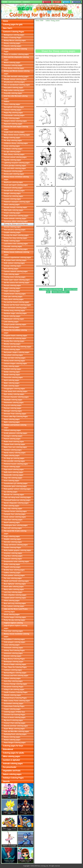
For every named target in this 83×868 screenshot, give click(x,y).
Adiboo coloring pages (12, 678)
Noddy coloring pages (12, 241)
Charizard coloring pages (13, 188)
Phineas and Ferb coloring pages (16, 676)
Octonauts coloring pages (13, 648)
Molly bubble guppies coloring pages (18, 550)
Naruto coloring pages (12, 316)
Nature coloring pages (12, 774)
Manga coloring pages (12, 138)
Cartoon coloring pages (13, 110)
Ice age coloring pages (12, 152)
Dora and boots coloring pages (15, 308)
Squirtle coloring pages (12, 160)
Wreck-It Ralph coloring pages (15, 664)
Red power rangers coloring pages (17, 352)
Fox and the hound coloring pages (16, 302)
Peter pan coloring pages (13, 297)
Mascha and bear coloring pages (16, 726)
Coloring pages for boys (13, 746)
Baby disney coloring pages (14, 154)
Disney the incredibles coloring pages (15, 331)
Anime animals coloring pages (15, 219)
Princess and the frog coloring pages (18, 347)
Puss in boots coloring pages (15, 717)
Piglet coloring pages (12, 456)
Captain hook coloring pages (15, 444)
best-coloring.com (43, 866)
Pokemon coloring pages (13, 65)
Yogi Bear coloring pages (13, 556)
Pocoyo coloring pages (12, 285)
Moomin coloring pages (13, 656)
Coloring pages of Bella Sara (14, 712)
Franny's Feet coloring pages (15, 723)
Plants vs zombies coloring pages (16, 54)
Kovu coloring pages (12, 481)
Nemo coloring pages (12, 419)
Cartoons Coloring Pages (13, 32)
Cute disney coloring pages (14, 68)
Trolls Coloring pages (12, 118)
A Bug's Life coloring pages (14, 690)
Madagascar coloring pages (14, 35)
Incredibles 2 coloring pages (14, 639)
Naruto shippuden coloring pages (16, 503)
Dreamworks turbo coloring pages (16, 562)
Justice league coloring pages (15, 617)
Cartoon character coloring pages (16, 397)
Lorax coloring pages (12, 645)
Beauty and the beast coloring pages (17, 305)
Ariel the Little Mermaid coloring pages (16, 97)
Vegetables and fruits (12, 771)
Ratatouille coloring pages (14, 475)
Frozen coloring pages (12, 213)
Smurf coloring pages (12, 523)
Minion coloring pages (12, 63)
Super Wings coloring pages (14, 729)
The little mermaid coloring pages (16, 76)
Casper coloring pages (12, 709)
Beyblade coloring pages (13, 400)
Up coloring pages (11, 492)
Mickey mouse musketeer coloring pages (16, 635)
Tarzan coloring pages (12, 467)
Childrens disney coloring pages (16, 143)
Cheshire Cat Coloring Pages (15, 715)
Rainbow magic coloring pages (15, 313)
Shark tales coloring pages (14, 587)
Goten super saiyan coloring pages (17, 280)
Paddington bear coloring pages (16, 525)
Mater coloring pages (12, 383)
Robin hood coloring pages (14, 442)
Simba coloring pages (12, 372)
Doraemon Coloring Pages (14, 687)
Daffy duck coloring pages (14, 472)
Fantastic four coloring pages (15, 514)
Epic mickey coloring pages (14, 394)
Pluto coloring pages (12, 506)
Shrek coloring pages (12, 614)
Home (5, 2)
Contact (26, 2)
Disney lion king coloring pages (16, 238)
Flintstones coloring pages (14, 403)
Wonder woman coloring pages (15, 79)
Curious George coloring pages (15, 684)
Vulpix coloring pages (12, 291)
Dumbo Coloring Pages (12, 548)
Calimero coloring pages (13, 670)
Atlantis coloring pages (12, 695)
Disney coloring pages (12, 43)
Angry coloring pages (12, 536)
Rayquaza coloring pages (13, 171)
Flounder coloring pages (13, 246)
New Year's (8, 28)
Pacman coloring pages (13, 408)
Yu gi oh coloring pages (13, 405)
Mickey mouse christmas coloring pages (16, 178)
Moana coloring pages (12, 737)
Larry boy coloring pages (13, 592)
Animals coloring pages (13, 764)
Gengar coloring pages (12, 193)
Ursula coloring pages (12, 350)
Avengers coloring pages (13, 436)
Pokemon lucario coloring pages (16, 464)
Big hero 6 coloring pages (13, 720)
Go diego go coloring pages (14, 458)
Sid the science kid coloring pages (17, 283)
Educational (8, 749)
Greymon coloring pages (13, 553)
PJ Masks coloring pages (13, 149)
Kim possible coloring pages (14, 461)
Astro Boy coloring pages (13, 681)
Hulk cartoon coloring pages (14, 263)
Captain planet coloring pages (15, 598)
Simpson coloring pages (13, 559)
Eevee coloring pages (12, 146)
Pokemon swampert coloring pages (17, 202)
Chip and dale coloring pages (15, 358)
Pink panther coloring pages (14, 576)
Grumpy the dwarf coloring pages (16, 235)
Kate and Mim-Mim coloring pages (16, 731)
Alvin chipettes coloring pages (15, 595)
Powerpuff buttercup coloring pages (17, 500)
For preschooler (10, 767)
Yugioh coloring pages (12, 567)
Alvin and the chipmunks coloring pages (16, 58)
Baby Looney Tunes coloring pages (17, 701)
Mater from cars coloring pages (15, 447)
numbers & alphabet (11, 760)
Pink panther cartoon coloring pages (17, 489)
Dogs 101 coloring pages (13, 478)
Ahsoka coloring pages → (61, 292)
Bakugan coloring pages (13, 411)
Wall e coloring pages (12, 422)
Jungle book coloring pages (14, 132)
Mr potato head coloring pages (15, 260)
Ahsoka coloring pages (12, 227)
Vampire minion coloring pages (15, 121)
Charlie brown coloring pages (15, 294)
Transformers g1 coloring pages (16, 483)
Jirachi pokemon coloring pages (16, 249)
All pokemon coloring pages (14, 82)
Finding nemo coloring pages (15, 277)
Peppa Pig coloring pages (13, 113)
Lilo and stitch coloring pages (15, 168)
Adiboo (7, 102)
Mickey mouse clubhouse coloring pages (16, 253)
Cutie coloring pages (12, 274)
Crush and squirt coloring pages (16, 185)
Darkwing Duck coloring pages (15, 734)
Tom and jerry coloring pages (15, 230)
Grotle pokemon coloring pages (16, 433)
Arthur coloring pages (12, 564)
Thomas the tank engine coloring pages (16, 128)
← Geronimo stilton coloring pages (51, 289)
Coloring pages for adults (13, 753)
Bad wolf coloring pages (13, 528)
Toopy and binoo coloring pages (16, 545)
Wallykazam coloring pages (14, 319)
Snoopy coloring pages (12, 266)
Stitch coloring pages (12, 205)
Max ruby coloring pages (13, 509)
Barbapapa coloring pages (14, 662)
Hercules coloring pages (13, 542)
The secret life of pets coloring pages (15, 532)
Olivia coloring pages (12, 601)
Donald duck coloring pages (14, 191)
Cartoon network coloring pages (16, 272)
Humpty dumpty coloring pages (15, 207)
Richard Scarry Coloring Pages (15, 698)
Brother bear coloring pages (14, 570)
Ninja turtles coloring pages (14, 90)
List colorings (15, 2)
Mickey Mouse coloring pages (15, 40)
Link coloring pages (11, 322)
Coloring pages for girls (13, 25)
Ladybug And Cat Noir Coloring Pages (15, 50)
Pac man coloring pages (13, 578)
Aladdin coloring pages (12, 539)
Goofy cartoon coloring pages (15, 517)
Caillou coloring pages (12, 573)
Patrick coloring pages (12, 439)
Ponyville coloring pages (13, 93)
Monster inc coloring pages (14, 495)
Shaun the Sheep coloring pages (16, 224)
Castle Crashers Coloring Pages (16, 692)
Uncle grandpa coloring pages (15, 166)
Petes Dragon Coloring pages (15, 743)
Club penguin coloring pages (15, 642)
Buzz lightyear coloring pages (15, 584)
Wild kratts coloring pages (14, 210)
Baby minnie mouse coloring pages (17, 135)
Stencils (6, 781)
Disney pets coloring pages (14, 174)
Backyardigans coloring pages (15, 673)
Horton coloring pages (12, 740)
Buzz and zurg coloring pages (15, 603)
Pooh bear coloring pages (13, 631)
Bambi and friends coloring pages (16, 581)
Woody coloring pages (12, 344)
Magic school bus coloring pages (16, 216)
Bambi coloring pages (12, 375)
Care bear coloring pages (13, 520)
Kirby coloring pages (12, 366)
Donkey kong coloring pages (14, 311)
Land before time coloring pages (16, 244)
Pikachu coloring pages (13, 46)
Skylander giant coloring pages (15, 486)
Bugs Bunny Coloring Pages (14, 659)
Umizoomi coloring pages (13, 653)
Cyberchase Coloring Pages (14, 706)
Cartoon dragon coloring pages (15, 364)
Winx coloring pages (12, 756)
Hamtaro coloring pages (13, 450)
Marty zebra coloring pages (14, 589)
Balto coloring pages (12, 386)
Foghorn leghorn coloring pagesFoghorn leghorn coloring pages (16, 626)
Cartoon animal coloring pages (15, 157)
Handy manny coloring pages (15, 453)
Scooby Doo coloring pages (14, 341)
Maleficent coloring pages (13, 182)
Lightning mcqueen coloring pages (17, 163)
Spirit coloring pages (12, 380)
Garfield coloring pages (13, 369)
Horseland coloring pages (13, 355)
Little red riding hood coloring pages (17, 497)
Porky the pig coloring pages (15, 620)
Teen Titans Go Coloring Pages (15, 667)
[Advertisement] (58, 35)
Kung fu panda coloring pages (15, 325)
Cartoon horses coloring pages (15, 511)
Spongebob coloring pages (14, 107)
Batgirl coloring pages (12, 288)
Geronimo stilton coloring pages (16, 221)
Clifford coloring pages (12, 430)
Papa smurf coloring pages (14, 470)
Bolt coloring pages (11, 269)
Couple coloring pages (12, 233)
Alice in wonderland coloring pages (17, 85)
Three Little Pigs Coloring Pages (16, 417)
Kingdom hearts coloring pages (15, 336)
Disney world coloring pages (14, 361)
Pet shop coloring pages (13, 140)
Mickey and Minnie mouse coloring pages (17, 72)
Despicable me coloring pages (15, 338)
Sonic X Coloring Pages (13, 38)
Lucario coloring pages (12, 199)
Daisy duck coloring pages (14, 299)
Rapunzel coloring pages (13, 124)
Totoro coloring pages (12, 104)
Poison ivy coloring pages (13, 196)
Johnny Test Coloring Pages (14, 650)
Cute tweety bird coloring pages (16, 391)
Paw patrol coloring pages (13, 88)
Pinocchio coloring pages (13, 377)
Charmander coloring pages (14, 115)
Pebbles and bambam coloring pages (15, 426)
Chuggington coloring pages (14, 389)
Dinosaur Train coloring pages (15, 414)
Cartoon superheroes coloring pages (17, 258)
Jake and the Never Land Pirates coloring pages (16, 610)
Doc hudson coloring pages (14, 606)
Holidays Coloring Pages (13, 778)
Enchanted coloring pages (14, 704)
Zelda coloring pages (12, 327)
